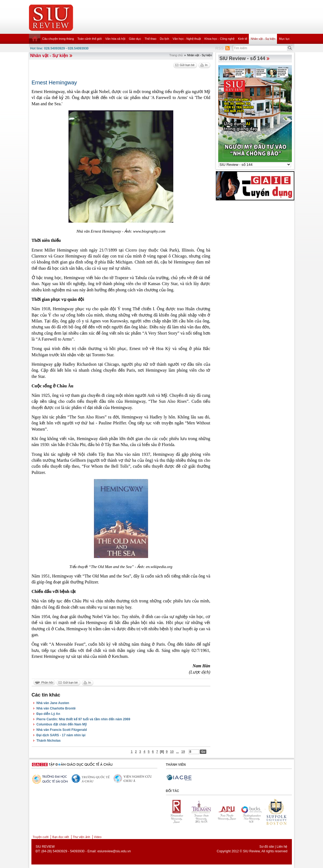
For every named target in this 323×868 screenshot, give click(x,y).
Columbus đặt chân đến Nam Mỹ (62, 724)
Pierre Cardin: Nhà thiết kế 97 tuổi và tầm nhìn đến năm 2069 (83, 719)
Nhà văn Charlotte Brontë (56, 708)
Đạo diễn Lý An (48, 714)
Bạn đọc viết (61, 837)
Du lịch (164, 39)
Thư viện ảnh (81, 837)
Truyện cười (41, 837)
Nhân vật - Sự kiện (263, 39)
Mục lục (284, 39)
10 (172, 752)
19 (183, 752)
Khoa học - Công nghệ (219, 39)
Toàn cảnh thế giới (90, 39)
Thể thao (150, 39)
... (177, 752)
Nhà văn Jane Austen (53, 703)
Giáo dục (135, 39)
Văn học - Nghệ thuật (187, 39)
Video (98, 837)
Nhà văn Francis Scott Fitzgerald (62, 730)
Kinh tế (243, 39)
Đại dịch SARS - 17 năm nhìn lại (61, 735)
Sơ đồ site (267, 847)
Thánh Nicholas (49, 741)
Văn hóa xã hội (115, 39)
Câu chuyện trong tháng (58, 39)
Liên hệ (282, 847)
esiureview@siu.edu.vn (114, 851)
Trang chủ (176, 55)
